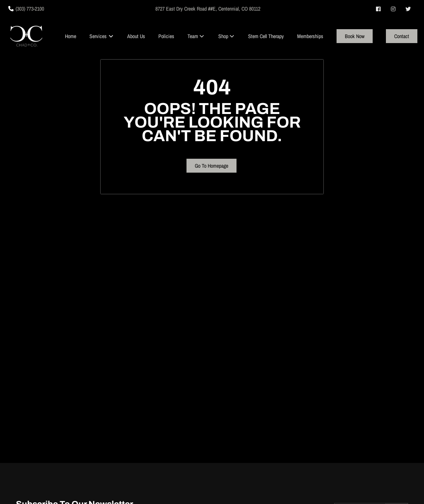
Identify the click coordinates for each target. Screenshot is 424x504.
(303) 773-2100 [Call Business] (30, 9)
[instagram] (394, 9)
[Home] (71, 36)
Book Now (355, 36)
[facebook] (379, 9)
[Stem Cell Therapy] (266, 36)
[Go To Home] (26, 36)
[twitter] (409, 9)
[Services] (98, 36)
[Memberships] (310, 36)
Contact (402, 36)
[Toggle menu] (111, 36)
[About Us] (136, 36)
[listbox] (196, 36)
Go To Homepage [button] (212, 166)
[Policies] (166, 36)
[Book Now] (355, 36)
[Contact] (402, 36)
